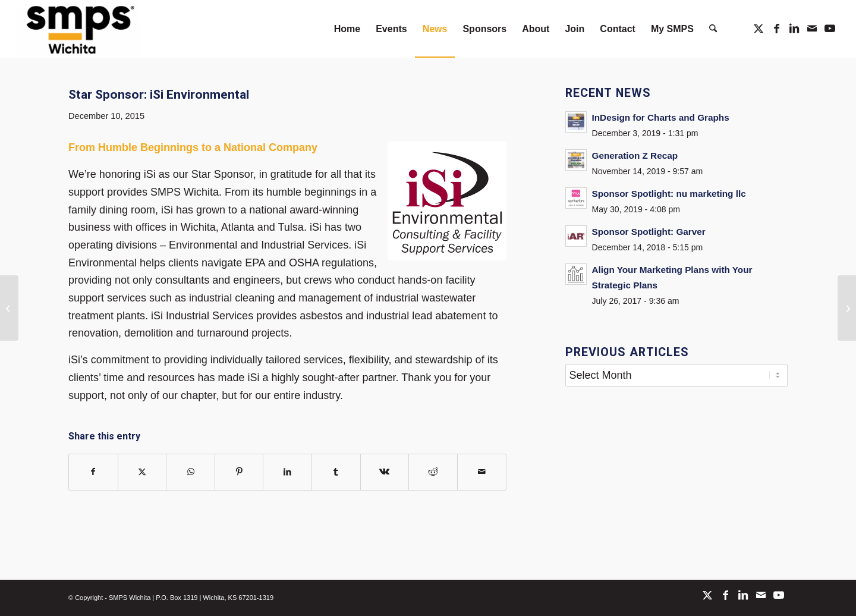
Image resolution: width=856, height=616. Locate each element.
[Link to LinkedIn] (794, 29)
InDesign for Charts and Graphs (661, 117)
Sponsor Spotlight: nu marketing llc (669, 194)
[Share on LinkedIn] (287, 472)
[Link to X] (759, 29)
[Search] (713, 29)
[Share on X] (142, 472)
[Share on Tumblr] (336, 472)
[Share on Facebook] (93, 472)
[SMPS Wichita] (79, 29)
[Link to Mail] (812, 29)
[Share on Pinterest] (239, 472)
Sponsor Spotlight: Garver (649, 232)
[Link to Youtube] (830, 29)
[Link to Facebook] (776, 29)
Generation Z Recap (635, 155)
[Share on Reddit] (433, 472)
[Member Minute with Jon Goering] (9, 308)
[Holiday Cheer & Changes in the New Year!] (847, 308)
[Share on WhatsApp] (191, 472)
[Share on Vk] (385, 472)
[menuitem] (347, 29)
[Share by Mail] (482, 472)
